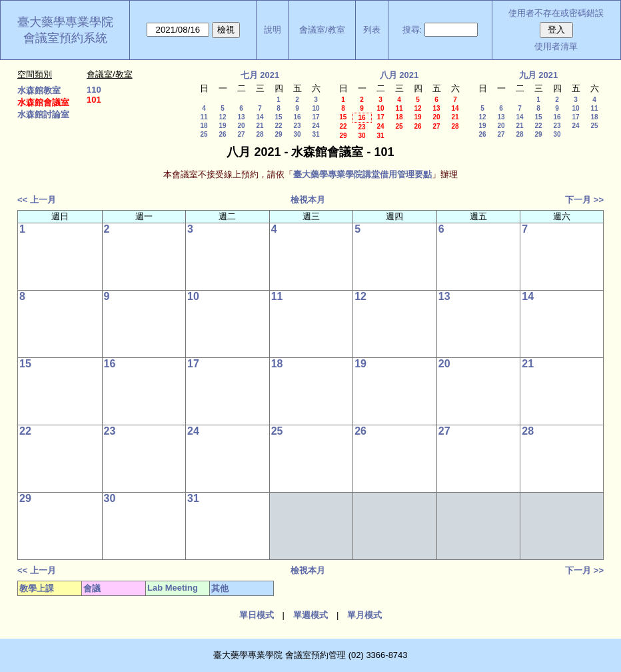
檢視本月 (308, 200)
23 (297, 126)
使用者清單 (556, 46)
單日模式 (257, 615)
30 (297, 134)
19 (222, 126)
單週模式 (310, 615)
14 (260, 117)
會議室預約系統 (65, 38)
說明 (273, 30)
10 (315, 108)
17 (315, 117)
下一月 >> (584, 200)
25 (204, 134)
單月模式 (364, 615)
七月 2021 (260, 75)
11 (204, 117)
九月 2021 (539, 75)
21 (260, 126)
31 (315, 134)
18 (204, 126)
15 (278, 117)
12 (222, 117)
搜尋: (412, 30)
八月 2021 (399, 75)
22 (278, 126)
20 (241, 126)
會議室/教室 (322, 30)
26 (222, 134)
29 (278, 134)
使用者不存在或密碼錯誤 (556, 13)
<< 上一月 (37, 200)
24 (315, 126)
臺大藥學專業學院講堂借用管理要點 (362, 174)
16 (297, 117)
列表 (372, 30)
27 (241, 134)
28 (260, 134)
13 (241, 117)
